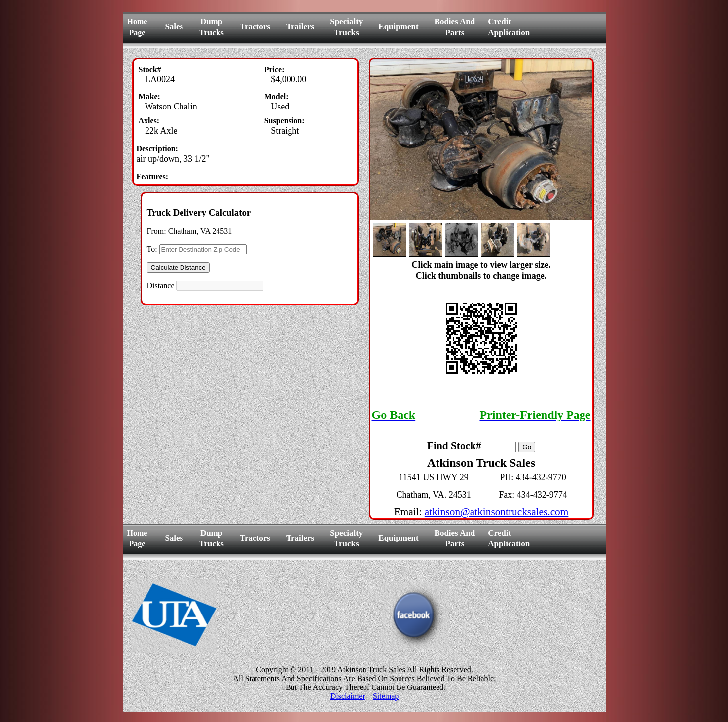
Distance (161, 285)
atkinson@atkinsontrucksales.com (497, 512)
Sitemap (386, 696)
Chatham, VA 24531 (200, 231)
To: (152, 249)
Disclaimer (348, 696)
